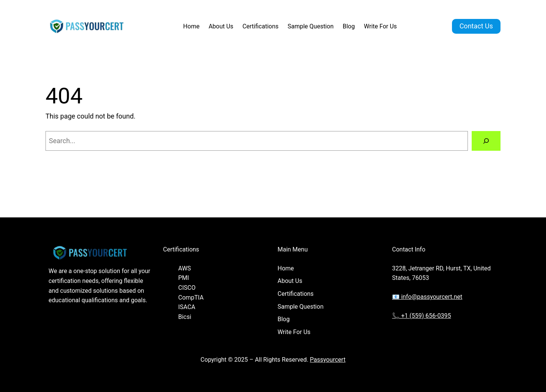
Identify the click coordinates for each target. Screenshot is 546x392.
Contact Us (476, 26)
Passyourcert (328, 360)
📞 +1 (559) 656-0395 (421, 316)
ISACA (187, 307)
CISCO (187, 288)
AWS (185, 268)
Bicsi (185, 317)
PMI (184, 278)
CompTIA (191, 298)
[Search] (486, 141)
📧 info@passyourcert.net (427, 297)
